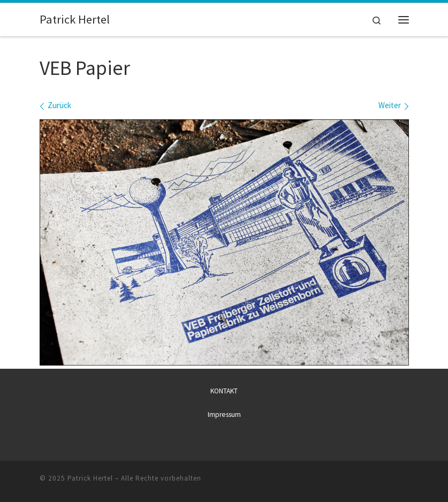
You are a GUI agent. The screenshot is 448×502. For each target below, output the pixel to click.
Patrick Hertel (90, 478)
